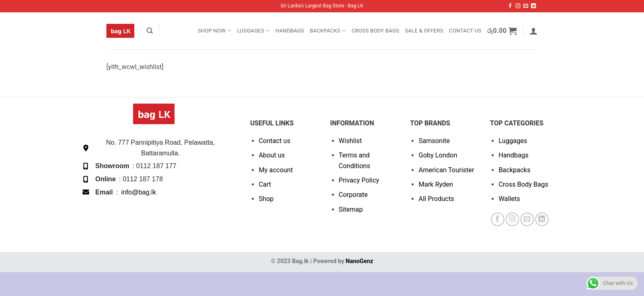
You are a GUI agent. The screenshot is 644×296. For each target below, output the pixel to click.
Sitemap (351, 209)
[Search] (150, 31)
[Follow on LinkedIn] (534, 6)
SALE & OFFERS (424, 31)
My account (276, 170)
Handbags (290, 31)
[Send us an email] (526, 6)
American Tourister (446, 170)
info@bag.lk (139, 192)
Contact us (275, 141)
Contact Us (465, 31)
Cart (265, 184)
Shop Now (214, 31)
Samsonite (434, 141)
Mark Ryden (436, 184)
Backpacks (328, 31)
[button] (502, 31)
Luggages (253, 31)
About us (272, 155)
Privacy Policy (359, 180)
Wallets (509, 199)
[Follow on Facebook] (510, 6)
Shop (266, 199)
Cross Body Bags (375, 31)
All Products (436, 199)
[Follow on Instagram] (518, 6)
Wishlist (350, 141)
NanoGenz (360, 261)
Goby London (438, 155)
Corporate (353, 195)
